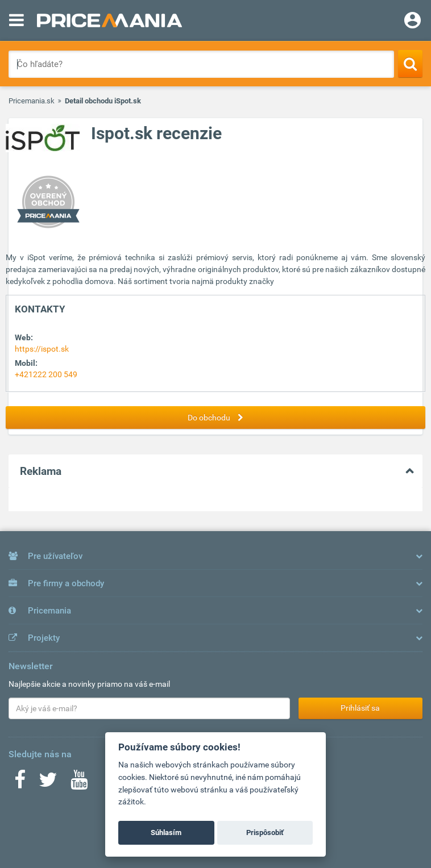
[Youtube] (79, 783)
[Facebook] (20, 783)
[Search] (410, 64)
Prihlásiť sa (360, 708)
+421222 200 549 (46, 374)
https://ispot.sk (42, 349)
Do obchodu (218, 418)
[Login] (413, 22)
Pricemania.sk (32, 101)
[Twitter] (48, 783)
